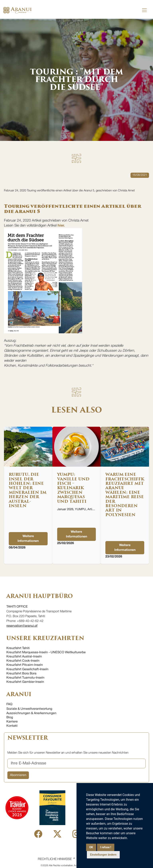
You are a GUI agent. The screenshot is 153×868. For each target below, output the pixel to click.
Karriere (12, 722)
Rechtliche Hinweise (55, 859)
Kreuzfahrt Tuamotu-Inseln (25, 678)
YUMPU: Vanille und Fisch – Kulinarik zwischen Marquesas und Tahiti (73, 488)
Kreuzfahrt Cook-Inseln (23, 661)
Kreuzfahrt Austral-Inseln (24, 657)
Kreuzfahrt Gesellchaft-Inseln (27, 669)
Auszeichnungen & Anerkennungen (31, 713)
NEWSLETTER (27, 738)
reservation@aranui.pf (22, 626)
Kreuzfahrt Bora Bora (21, 674)
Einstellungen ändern (103, 855)
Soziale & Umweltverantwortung (29, 709)
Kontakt (12, 726)
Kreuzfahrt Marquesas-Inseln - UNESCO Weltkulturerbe (46, 652)
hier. (61, 226)
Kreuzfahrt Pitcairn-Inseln (25, 665)
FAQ (9, 704)
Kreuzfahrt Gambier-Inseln (25, 682)
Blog (10, 718)
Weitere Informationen (28, 539)
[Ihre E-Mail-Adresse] (76, 763)
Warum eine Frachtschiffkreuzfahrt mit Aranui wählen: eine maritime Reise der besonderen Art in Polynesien (125, 495)
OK (91, 847)
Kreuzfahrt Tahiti (18, 648)
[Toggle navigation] (144, 10)
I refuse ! (106, 847)
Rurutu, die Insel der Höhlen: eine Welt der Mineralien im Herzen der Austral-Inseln (27, 490)
